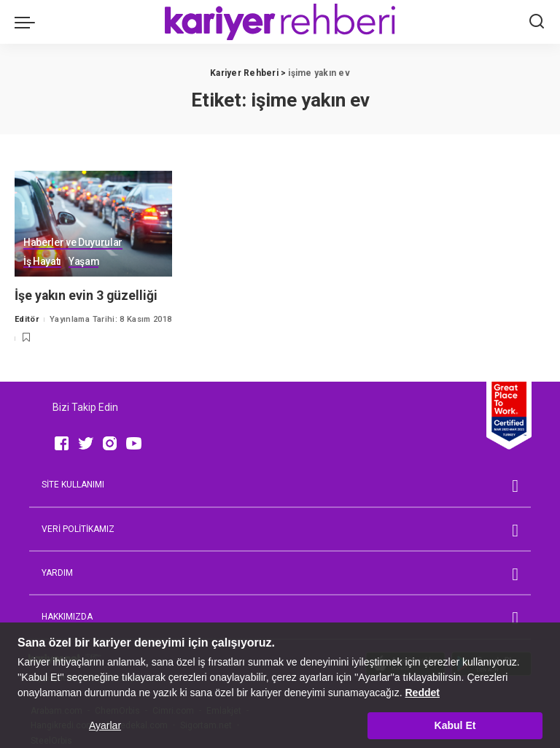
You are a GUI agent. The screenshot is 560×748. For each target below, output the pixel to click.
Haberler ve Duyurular (73, 243)
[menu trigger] (28, 22)
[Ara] (537, 22)
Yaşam (84, 262)
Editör (27, 319)
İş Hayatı (42, 262)
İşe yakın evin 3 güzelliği (87, 295)
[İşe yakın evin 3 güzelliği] (93, 224)
